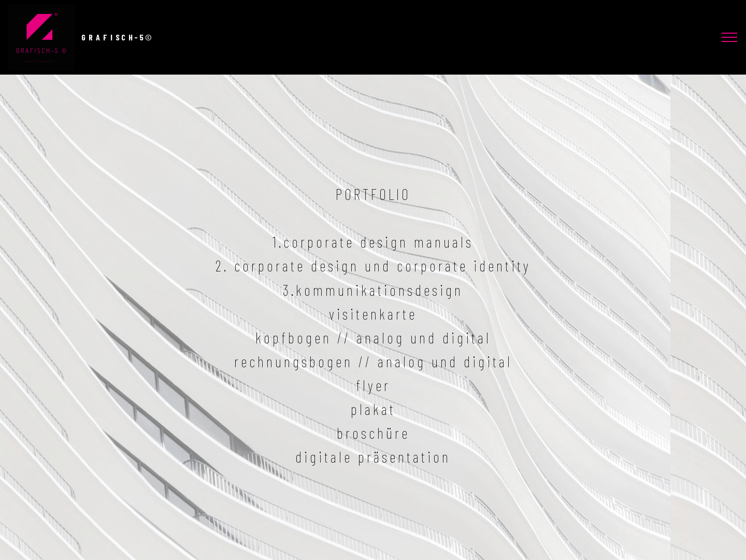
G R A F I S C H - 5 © (117, 37)
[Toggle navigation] (730, 37)
